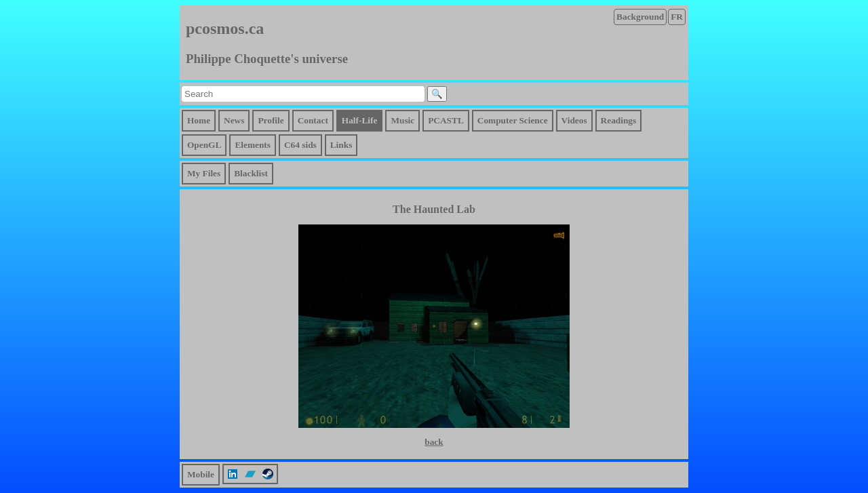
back (434, 442)
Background (640, 17)
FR (677, 17)
